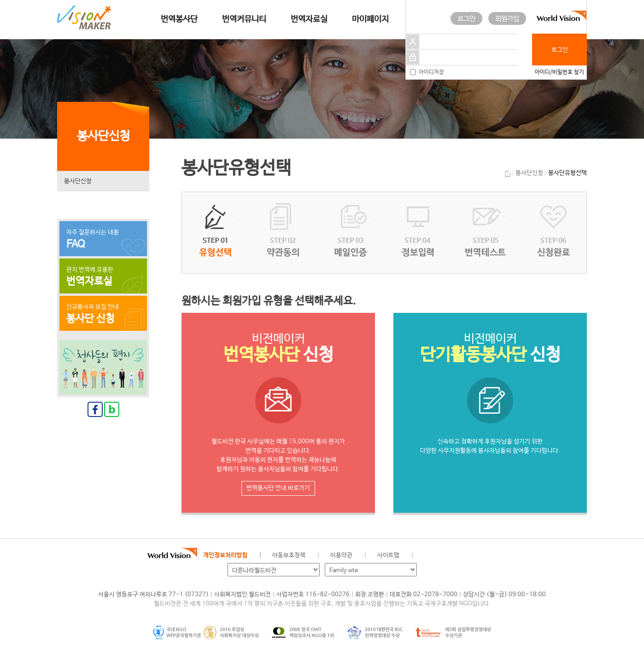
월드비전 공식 (427, 556)
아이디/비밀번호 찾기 (559, 72)
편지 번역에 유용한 (103, 277)
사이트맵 (388, 555)
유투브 (489, 556)
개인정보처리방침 (225, 555)
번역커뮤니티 (244, 19)
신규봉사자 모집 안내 (103, 314)
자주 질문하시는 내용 (103, 240)
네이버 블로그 (458, 556)
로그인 (466, 19)
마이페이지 (370, 19)
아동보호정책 (289, 555)
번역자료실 (309, 19)
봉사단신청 (78, 181)
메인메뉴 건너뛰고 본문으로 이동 (0, 0)
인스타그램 (474, 556)
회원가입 (507, 19)
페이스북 (443, 556)
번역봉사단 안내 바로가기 (278, 488)
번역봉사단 (179, 19)
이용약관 (341, 555)
